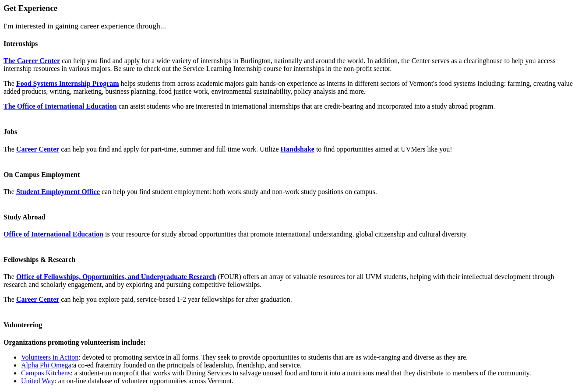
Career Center (38, 149)
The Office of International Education (60, 106)
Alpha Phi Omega (46, 365)
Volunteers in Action (50, 357)
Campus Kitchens (46, 373)
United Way (38, 381)
